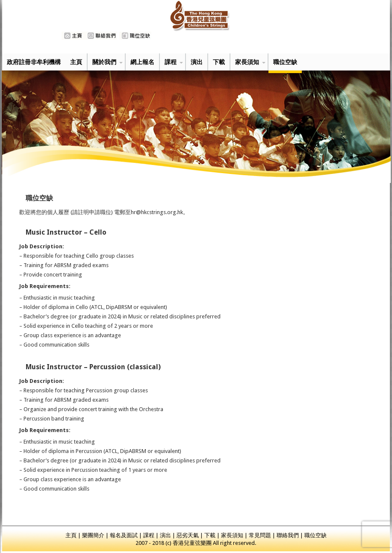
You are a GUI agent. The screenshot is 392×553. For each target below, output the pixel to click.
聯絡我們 (288, 535)
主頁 (76, 62)
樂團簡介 (93, 535)
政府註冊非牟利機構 (34, 62)
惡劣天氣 (188, 535)
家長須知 (247, 62)
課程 (171, 62)
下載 (219, 62)
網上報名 (142, 62)
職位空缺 (285, 62)
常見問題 (260, 535)
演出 (197, 62)
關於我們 (104, 62)
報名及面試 (124, 535)
